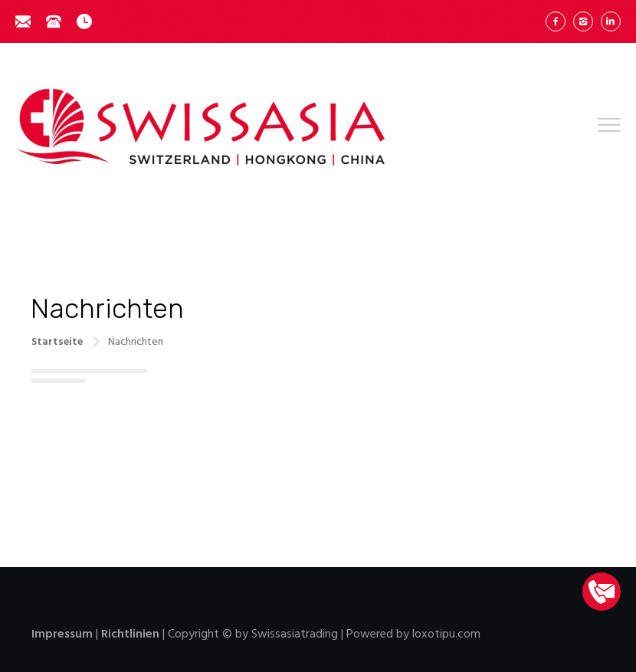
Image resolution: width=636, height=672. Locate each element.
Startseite (57, 342)
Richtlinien (130, 634)
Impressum (62, 634)
